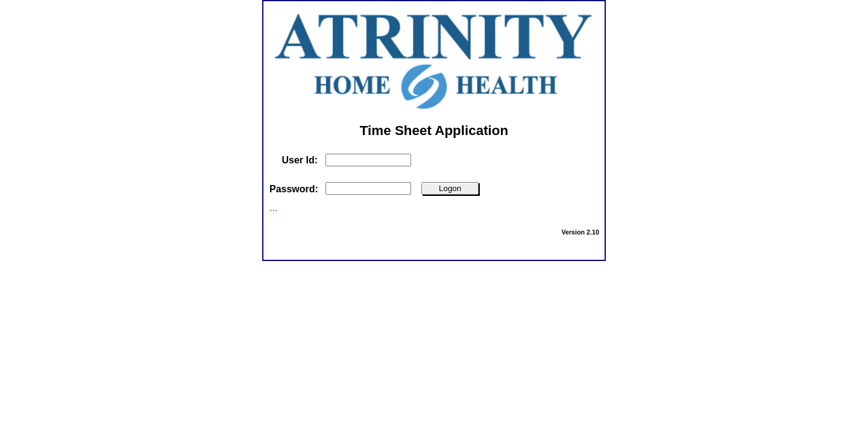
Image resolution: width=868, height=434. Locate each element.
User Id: (300, 160)
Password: (294, 189)
